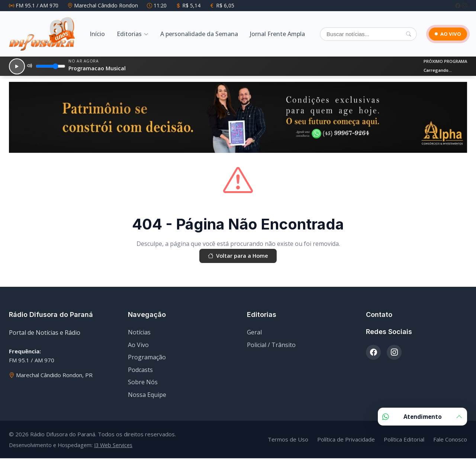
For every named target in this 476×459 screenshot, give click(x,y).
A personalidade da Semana (199, 34)
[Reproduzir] (15, 66)
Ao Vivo (138, 346)
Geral (254, 333)
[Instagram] (464, 5)
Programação (147, 358)
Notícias (139, 333)
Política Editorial (404, 440)
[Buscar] (364, 34)
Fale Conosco (450, 440)
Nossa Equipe (147, 396)
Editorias (129, 34)
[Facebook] (459, 5)
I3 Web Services (113, 446)
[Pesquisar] (399, 34)
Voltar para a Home (238, 257)
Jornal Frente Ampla (277, 34)
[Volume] (48, 66)
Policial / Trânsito (271, 346)
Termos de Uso (288, 440)
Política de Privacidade (346, 440)
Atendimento (422, 417)
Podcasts (140, 371)
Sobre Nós (143, 383)
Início (97, 34)
